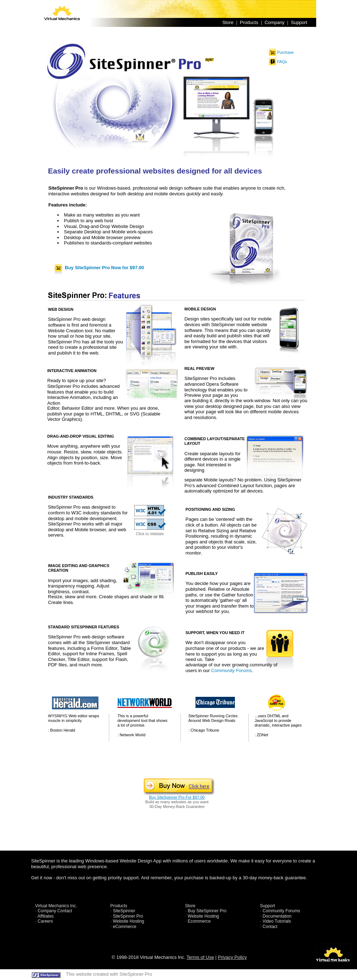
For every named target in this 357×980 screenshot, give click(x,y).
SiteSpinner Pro (128, 916)
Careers (45, 921)
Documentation (277, 916)
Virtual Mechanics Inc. (56, 906)
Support (299, 22)
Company (275, 22)
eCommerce (124, 927)
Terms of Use (200, 957)
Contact (270, 927)
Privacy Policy (232, 957)
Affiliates (46, 916)
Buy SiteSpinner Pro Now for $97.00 (104, 268)
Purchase (285, 52)
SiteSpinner (124, 911)
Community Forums (231, 670)
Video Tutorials (277, 921)
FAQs (282, 62)
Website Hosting (128, 921)
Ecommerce (199, 921)
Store (228, 22)
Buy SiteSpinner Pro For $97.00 (177, 797)
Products (249, 22)
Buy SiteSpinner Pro (207, 911)
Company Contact (55, 911)
